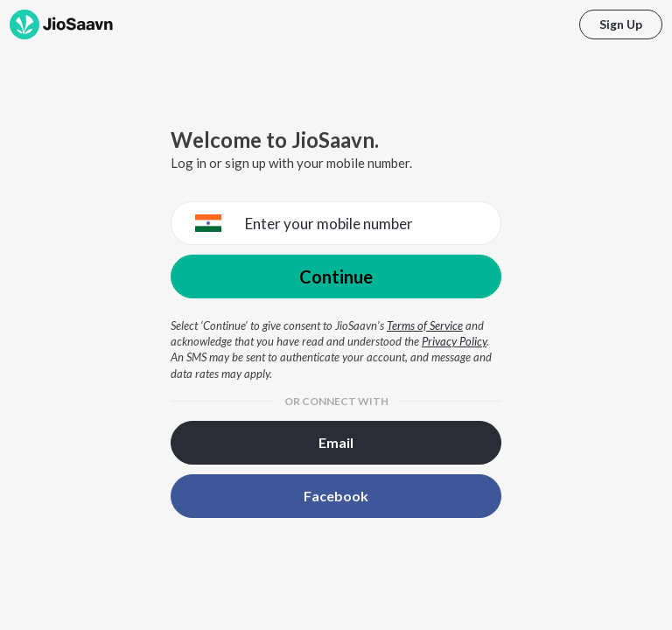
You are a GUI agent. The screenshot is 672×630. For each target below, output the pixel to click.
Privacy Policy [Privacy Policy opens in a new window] (454, 341)
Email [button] (336, 442)
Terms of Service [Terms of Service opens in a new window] (425, 325)
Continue (336, 276)
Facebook (336, 496)
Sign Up (621, 24)
